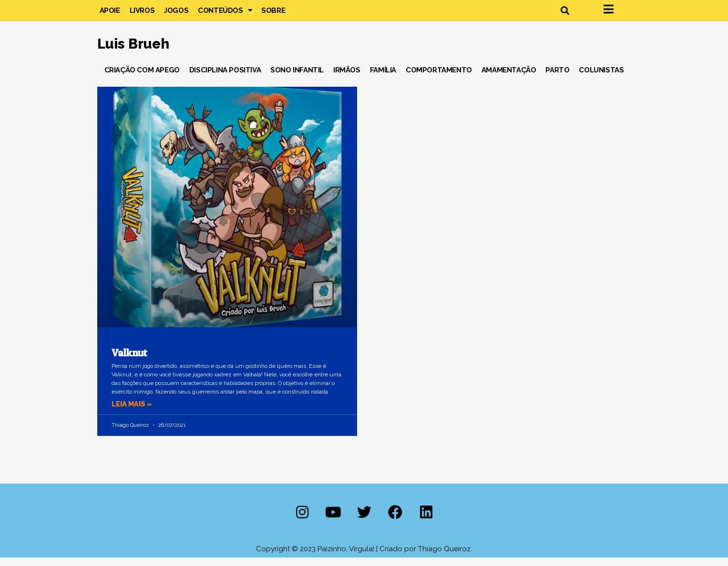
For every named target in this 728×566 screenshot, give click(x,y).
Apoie (110, 14)
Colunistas (601, 78)
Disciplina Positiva (225, 78)
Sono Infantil (297, 78)
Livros (142, 14)
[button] (565, 15)
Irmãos (347, 78)
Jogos (176, 14)
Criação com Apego (142, 78)
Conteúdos (225, 14)
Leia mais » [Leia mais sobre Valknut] (133, 412)
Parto (557, 78)
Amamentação (509, 78)
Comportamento (439, 78)
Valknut (129, 361)
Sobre (273, 14)
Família (383, 78)
